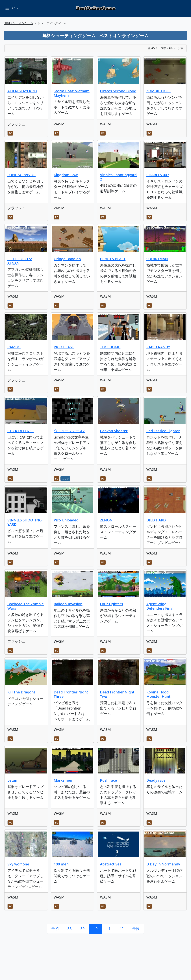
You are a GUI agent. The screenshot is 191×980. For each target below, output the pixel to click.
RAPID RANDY (158, 347)
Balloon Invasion (68, 604)
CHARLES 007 (158, 175)
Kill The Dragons (21, 692)
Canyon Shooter (114, 431)
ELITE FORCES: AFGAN (20, 261)
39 (83, 929)
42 (121, 929)
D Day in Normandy (163, 864)
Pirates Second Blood (118, 91)
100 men (61, 864)
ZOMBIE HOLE (159, 91)
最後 (136, 929)
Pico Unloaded (66, 520)
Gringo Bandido (67, 259)
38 (70, 929)
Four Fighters (111, 604)
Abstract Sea (111, 864)
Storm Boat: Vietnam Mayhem (72, 93)
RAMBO (14, 347)
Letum (13, 780)
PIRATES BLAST (113, 259)
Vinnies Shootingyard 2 (118, 177)
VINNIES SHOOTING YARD (25, 522)
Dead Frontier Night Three (71, 694)
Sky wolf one (18, 864)
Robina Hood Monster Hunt (158, 694)
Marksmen (63, 780)
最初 (55, 929)
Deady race (156, 780)
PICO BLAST (64, 347)
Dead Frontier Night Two (117, 694)
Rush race (108, 780)
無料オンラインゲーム (19, 23)
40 (96, 929)
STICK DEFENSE (20, 431)
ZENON (106, 520)
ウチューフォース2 (69, 431)
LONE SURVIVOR (21, 175)
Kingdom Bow (66, 175)
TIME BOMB (110, 347)
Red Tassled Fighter (163, 431)
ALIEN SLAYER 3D (22, 91)
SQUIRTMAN (157, 259)
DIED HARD (156, 520)
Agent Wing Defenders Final (160, 606)
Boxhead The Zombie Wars (26, 606)
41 (108, 929)
